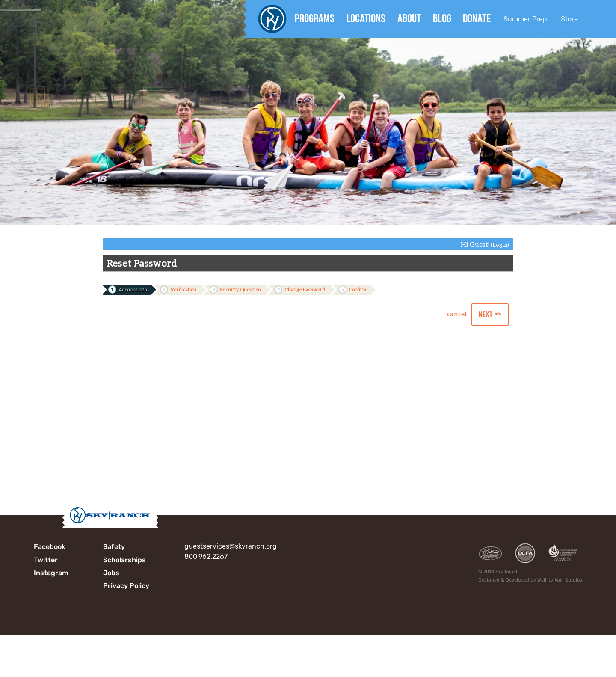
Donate (477, 18)
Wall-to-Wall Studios (560, 580)
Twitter (46, 560)
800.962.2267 (206, 557)
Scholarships (124, 560)
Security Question (235, 290)
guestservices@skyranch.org (231, 546)
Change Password (300, 290)
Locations (366, 18)
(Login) (500, 245)
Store (569, 19)
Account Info (127, 290)
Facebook (50, 547)
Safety (114, 547)
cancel (457, 313)
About (409, 18)
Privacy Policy (126, 586)
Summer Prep (525, 19)
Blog (442, 18)
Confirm (352, 290)
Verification (178, 290)
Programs (315, 18)
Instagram (51, 573)
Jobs (111, 573)
